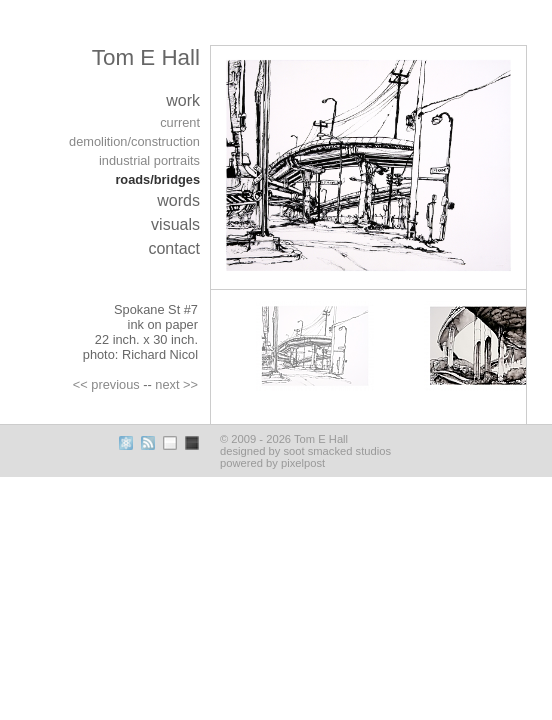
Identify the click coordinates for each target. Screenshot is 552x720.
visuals (175, 224)
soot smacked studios (337, 451)
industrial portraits (149, 160)
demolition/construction (134, 141)
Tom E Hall (146, 57)
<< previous (106, 384)
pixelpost (303, 463)
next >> (176, 384)
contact (174, 248)
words (178, 200)
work (183, 100)
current (180, 122)
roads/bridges (157, 179)
